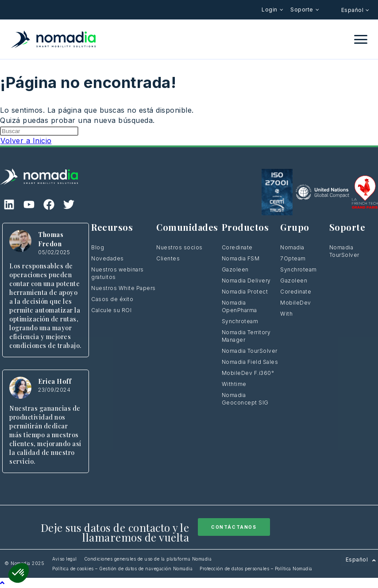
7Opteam (293, 258)
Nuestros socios (179, 247)
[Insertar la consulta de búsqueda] (39, 131)
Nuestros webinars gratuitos (118, 273)
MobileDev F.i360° (248, 373)
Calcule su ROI (111, 310)
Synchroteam (240, 321)
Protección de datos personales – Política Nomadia (256, 569)
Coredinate (237, 247)
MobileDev (296, 303)
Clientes (168, 258)
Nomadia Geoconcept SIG (246, 399)
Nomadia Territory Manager (246, 336)
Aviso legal (65, 559)
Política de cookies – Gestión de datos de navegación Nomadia (122, 569)
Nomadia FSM (241, 258)
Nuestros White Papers (123, 288)
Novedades (108, 258)
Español (353, 10)
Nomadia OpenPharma (239, 306)
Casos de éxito (112, 299)
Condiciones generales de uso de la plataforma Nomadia (148, 559)
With (286, 314)
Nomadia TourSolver (250, 351)
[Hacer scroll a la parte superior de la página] (2, 583)
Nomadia (292, 247)
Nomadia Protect (245, 292)
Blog (98, 247)
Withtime (234, 384)
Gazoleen (235, 269)
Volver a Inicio (26, 141)
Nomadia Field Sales (250, 362)
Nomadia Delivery (246, 281)
